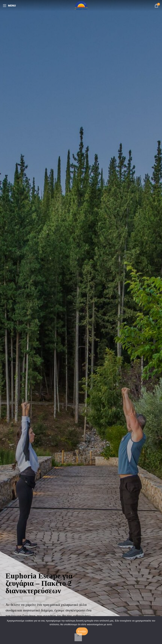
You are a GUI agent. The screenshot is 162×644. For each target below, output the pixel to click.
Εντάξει (82, 631)
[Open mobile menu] (9, 6)
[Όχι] (78, 637)
